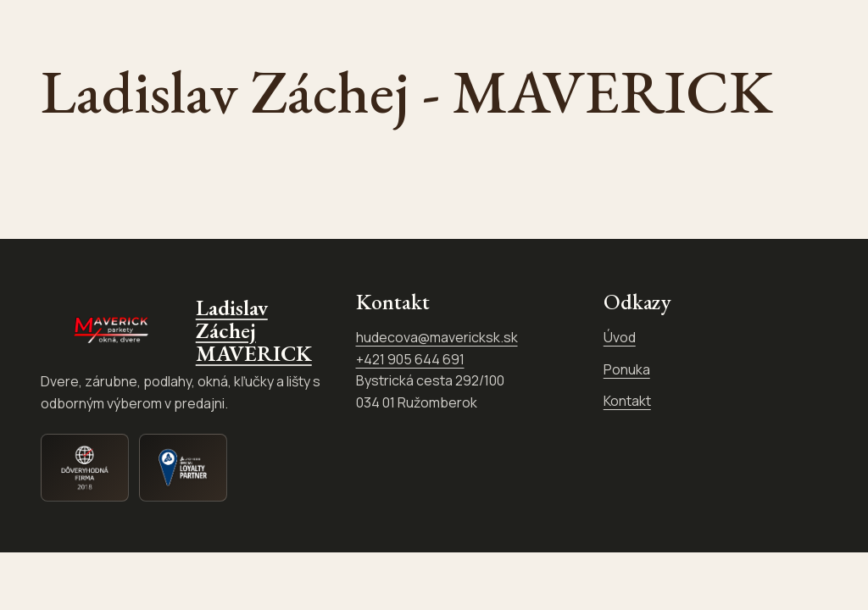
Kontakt (627, 404)
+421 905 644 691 (410, 362)
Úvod (620, 341)
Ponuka (627, 372)
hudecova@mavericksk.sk (437, 341)
